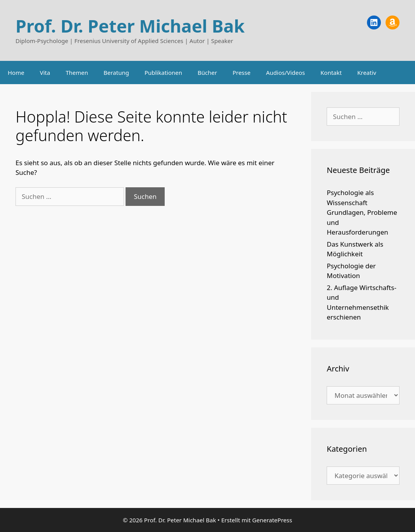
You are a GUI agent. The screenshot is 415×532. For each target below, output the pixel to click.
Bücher (207, 73)
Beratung (116, 73)
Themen (77, 73)
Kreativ (367, 73)
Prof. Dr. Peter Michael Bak (130, 26)
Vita (45, 73)
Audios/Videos (285, 73)
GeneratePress (272, 520)
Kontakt (331, 73)
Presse (241, 73)
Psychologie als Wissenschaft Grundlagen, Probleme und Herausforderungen (362, 212)
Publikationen (163, 73)
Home (16, 73)
